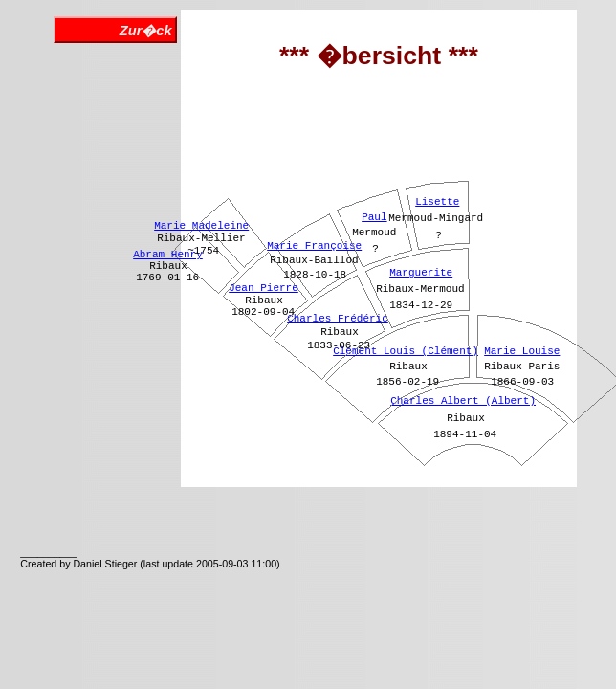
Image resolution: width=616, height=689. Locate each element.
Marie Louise (522, 351)
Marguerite (421, 273)
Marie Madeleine (201, 226)
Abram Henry (168, 255)
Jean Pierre (264, 288)
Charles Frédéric (338, 319)
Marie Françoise (314, 246)
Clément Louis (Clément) (406, 351)
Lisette (437, 202)
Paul (374, 217)
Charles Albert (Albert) (463, 401)
